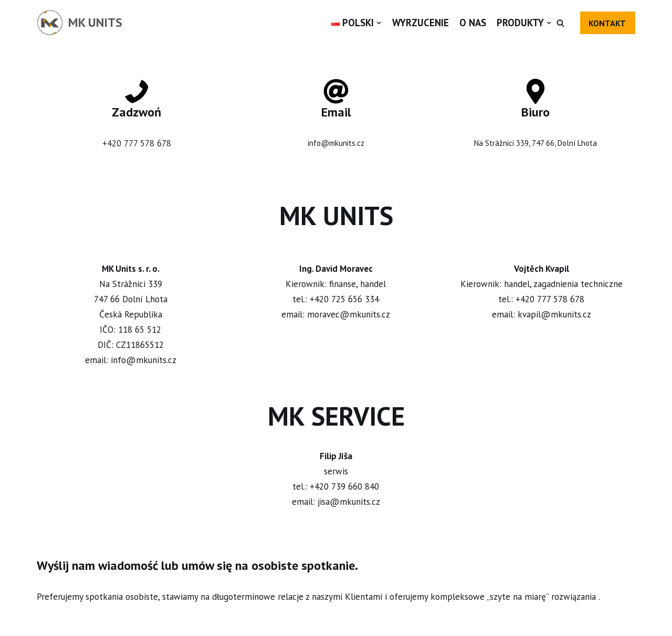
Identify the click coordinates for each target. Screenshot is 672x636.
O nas (473, 23)
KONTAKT (607, 23)
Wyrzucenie (421, 23)
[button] (560, 23)
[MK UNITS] (80, 23)
